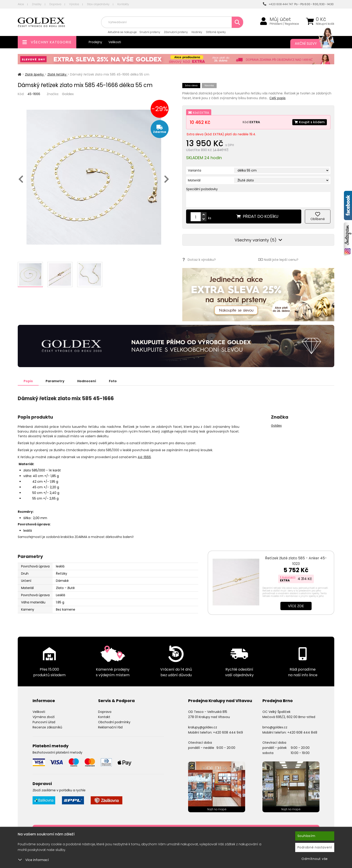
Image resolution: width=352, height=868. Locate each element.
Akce (21, 4)
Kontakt (104, 717)
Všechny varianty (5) (258, 240)
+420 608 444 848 (302, 732)
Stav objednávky (98, 4)
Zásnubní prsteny (176, 32)
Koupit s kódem (310, 122)
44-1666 (144, 457)
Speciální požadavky (202, 189)
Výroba (74, 4)
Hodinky (197, 32)
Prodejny (95, 42)
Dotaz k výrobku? (199, 260)
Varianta (195, 170)
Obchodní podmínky (114, 722)
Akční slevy (310, 44)
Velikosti (115, 42)
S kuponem (288, 577)
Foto (113, 381)
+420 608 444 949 (228, 732)
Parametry (55, 381)
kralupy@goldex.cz (203, 727)
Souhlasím (306, 836)
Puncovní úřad (44, 722)
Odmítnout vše (315, 859)
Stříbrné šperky (216, 32)
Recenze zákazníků (47, 727)
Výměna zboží (44, 717)
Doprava (55, 4)
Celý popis (277, 98)
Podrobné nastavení (315, 847)
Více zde (296, 606)
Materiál (194, 180)
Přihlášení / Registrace (284, 24)
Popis (28, 381)
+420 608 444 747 (278, 4)
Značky (37, 4)
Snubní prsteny (150, 32)
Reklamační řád (110, 727)
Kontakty (123, 4)
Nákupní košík (325, 24)
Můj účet (280, 19)
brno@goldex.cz (275, 727)
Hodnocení (87, 381)
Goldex (68, 94)
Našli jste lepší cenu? (278, 260)
